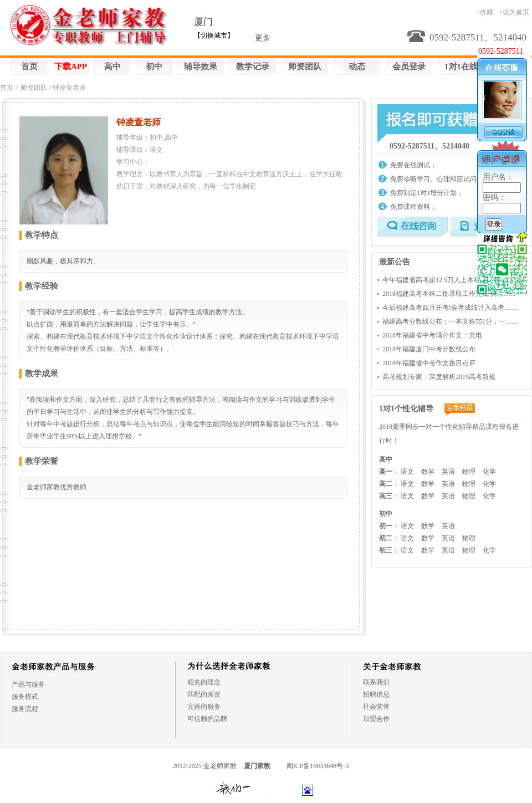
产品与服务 (28, 684)
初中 (154, 67)
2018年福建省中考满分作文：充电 (432, 335)
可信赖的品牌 (207, 719)
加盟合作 (376, 719)
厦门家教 (257, 766)
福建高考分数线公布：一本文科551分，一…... (450, 321)
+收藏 (485, 12)
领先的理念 (204, 682)
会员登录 (409, 67)
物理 (469, 472)
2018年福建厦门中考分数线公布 (429, 349)
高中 (112, 67)
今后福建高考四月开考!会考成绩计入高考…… (450, 308)
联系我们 (376, 682)
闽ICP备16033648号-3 (318, 766)
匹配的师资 (204, 694)
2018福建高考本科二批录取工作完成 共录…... (449, 294)
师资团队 (305, 67)
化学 (489, 472)
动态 (357, 67)
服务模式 (25, 697)
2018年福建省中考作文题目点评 (429, 363)
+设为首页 (514, 12)
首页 (29, 67)
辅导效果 (201, 67)
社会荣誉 (376, 707)
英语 (448, 472)
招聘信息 (376, 694)
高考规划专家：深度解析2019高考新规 (439, 377)
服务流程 (25, 709)
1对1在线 (461, 67)
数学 (428, 472)
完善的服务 (204, 707)
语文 (407, 472)
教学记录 (253, 67)
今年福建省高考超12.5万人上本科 (431, 280)
